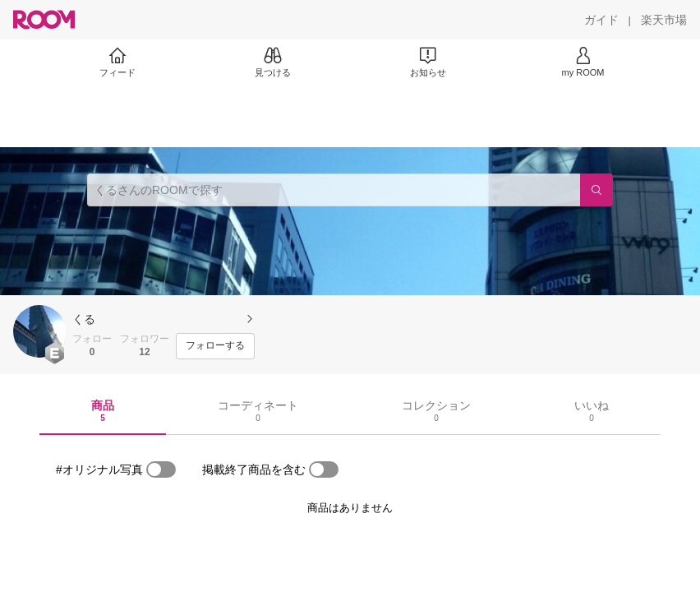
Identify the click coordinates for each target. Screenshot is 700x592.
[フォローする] (215, 346)
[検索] (596, 190)
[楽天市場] (664, 20)
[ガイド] (601, 20)
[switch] (161, 469)
